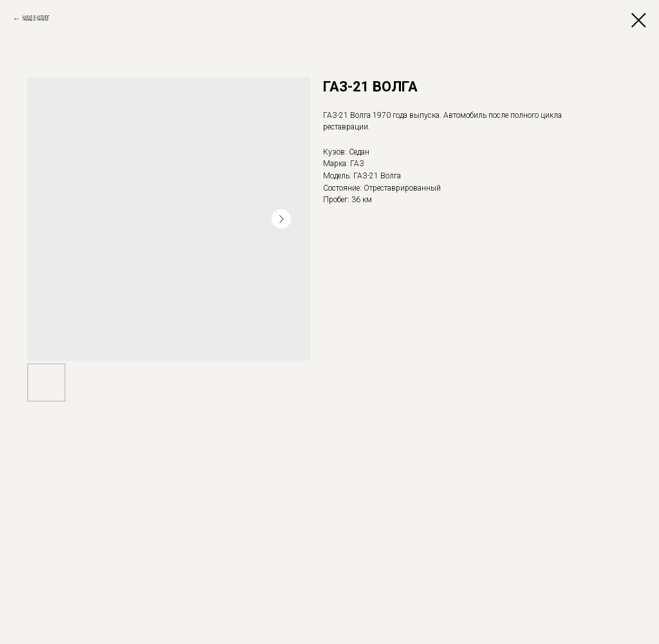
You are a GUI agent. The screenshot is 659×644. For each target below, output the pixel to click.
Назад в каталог (36, 19)
